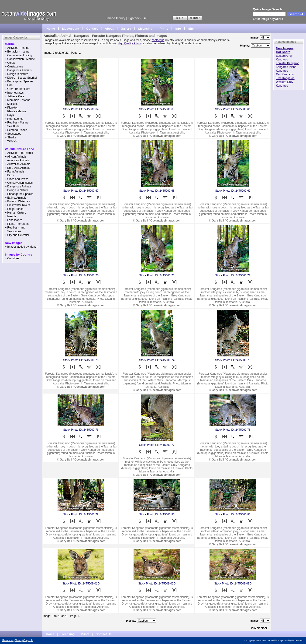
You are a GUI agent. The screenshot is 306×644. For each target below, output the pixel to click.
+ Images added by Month (21, 247)
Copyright (28, 640)
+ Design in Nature (17, 74)
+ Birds (9, 175)
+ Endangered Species (19, 81)
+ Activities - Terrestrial (19, 153)
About (109, 29)
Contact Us (104, 634)
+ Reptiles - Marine (17, 123)
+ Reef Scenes (14, 119)
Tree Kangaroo (285, 78)
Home (51, 29)
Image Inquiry (116, 18)
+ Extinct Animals (16, 198)
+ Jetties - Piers (15, 96)
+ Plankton (12, 108)
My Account (71, 29)
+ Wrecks (11, 141)
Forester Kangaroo (288, 63)
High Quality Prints (129, 43)
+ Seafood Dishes (16, 130)
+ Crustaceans (14, 67)
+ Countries (12, 258)
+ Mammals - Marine (18, 100)
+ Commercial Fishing (18, 55)
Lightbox (134, 18)
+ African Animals (16, 157)
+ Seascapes (13, 134)
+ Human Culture (15, 213)
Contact (92, 29)
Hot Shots (283, 52)
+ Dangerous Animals (18, 70)
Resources (8, 640)
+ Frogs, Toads (14, 209)
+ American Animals (17, 160)
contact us (158, 40)
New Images (285, 48)
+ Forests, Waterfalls (18, 201)
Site (191, 29)
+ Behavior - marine (17, 52)
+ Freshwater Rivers (17, 205)
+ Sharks (10, 137)
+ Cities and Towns (17, 179)
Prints (164, 29)
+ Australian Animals (17, 164)
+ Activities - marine (17, 48)
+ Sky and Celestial (17, 235)
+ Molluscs (12, 104)
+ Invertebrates (14, 93)
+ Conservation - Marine (20, 59)
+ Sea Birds (12, 126)
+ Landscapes (14, 220)
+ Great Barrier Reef (17, 89)
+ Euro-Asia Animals (17, 168)
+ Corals (10, 63)
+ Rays (9, 115)
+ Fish (9, 85)
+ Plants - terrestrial (17, 224)
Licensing (145, 29)
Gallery (126, 29)
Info (178, 29)
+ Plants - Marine (15, 111)
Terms (18, 640)
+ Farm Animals (15, 172)
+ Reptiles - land (15, 228)
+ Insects (10, 216)
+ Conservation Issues (19, 183)
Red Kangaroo (285, 74)
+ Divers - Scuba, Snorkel (21, 78)
